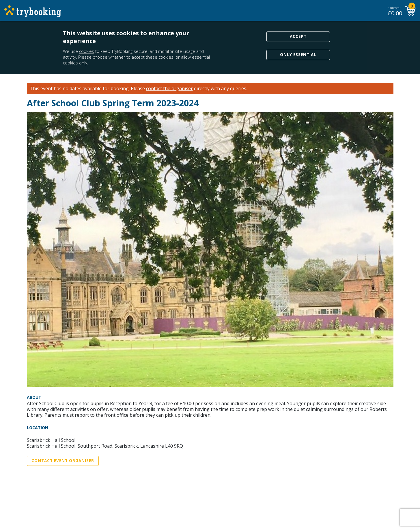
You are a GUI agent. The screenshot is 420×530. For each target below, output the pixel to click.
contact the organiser (169, 89)
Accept (298, 36)
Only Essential (298, 55)
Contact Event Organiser (63, 461)
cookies (87, 51)
